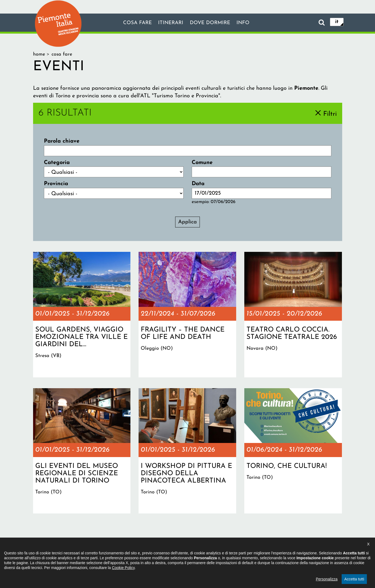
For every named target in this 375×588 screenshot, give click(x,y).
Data (198, 184)
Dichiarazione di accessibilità (158, 554)
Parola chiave (62, 141)
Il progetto (109, 554)
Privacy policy (210, 554)
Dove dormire (211, 23)
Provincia (56, 184)
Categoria (57, 163)
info (247, 23)
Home (39, 54)
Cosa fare (134, 23)
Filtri (330, 114)
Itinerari (170, 23)
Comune (202, 163)
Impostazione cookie (254, 554)
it (337, 22)
